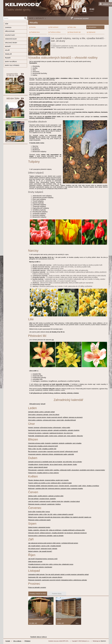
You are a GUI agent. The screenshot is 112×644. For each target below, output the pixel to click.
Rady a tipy (73, 27)
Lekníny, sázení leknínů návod (38, 467)
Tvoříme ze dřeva (55, 32)
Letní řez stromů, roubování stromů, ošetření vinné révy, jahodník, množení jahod (54, 501)
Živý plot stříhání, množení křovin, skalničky (42, 499)
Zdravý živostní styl (75, 32)
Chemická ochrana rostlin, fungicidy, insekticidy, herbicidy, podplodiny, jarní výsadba (55, 443)
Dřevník (59, 619)
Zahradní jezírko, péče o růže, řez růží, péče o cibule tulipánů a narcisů (51, 514)
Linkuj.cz (44, 637)
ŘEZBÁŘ (8, 58)
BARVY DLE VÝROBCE (12, 65)
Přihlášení (27, 641)
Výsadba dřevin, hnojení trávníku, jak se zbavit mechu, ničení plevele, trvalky (53, 464)
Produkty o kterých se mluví (38, 594)
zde (53, 340)
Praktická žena (35, 32)
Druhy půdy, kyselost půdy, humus (39, 512)
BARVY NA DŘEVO (11, 62)
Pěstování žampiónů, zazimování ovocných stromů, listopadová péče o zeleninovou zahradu (57, 580)
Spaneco (103, 641)
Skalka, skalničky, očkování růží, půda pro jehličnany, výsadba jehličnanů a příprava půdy (56, 530)
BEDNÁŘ (8, 46)
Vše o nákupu (17, 641)
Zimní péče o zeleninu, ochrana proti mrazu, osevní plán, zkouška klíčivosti (52, 420)
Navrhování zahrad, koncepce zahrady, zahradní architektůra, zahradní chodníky (54, 430)
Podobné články (57, 594)
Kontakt (8, 641)
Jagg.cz (39, 637)
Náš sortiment (54, 27)
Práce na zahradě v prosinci (37, 587)
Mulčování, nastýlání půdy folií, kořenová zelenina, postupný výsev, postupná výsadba (56, 488)
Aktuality (40, 18)
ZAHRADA (8, 28)
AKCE (31, 18)
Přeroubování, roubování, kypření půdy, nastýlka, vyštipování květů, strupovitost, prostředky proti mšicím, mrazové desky (67, 470)
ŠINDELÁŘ (8, 54)
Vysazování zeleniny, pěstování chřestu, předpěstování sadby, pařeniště (51, 454)
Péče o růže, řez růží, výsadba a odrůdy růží (42, 449)
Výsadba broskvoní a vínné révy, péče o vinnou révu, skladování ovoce (51, 564)
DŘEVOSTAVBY (10, 31)
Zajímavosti (92, 32)
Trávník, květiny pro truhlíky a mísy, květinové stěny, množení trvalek (50, 483)
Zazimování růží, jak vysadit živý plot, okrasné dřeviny (45, 577)
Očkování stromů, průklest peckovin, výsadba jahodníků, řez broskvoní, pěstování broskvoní (57, 533)
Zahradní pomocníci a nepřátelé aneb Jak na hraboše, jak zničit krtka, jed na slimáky (55, 462)
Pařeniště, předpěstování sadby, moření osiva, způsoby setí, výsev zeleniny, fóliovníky (56, 436)
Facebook (33, 637)
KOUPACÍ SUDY (10, 35)
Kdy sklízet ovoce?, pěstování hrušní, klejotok (43, 549)
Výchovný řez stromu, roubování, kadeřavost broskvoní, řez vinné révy (50, 433)
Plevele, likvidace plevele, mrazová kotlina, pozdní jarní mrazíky (48, 480)
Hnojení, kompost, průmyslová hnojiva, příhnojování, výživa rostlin (49, 428)
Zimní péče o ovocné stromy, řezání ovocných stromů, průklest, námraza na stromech (55, 417)
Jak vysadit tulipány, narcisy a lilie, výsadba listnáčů (45, 546)
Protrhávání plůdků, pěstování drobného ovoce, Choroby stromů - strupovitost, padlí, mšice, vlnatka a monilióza (64, 486)
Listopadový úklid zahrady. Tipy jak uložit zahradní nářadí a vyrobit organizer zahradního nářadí (58, 574)
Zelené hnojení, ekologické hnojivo (39, 527)
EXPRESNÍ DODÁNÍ (81, 18)
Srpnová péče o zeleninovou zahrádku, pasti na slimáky (46, 536)
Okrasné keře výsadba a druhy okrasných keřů (43, 446)
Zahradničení (92, 27)
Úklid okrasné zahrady (35, 562)
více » (50, 623)
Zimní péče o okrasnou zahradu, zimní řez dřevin (44, 415)
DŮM (7, 24)
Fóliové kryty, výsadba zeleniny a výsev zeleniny (43, 473)
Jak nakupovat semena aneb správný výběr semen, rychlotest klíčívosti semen (53, 543)
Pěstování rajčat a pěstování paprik (39, 520)
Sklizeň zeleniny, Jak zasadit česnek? (40, 551)
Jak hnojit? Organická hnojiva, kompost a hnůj (43, 559)
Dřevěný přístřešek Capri (36, 619)
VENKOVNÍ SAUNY (11, 39)
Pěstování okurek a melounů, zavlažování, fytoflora (44, 504)
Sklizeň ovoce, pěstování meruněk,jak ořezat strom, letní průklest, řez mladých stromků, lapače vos (60, 517)
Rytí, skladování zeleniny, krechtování (40, 567)
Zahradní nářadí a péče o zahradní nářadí (41, 412)
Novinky (33, 27)
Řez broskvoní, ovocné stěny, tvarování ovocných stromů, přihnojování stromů (53, 452)
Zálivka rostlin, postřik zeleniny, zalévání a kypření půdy (46, 496)
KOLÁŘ (7, 50)
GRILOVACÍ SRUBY (11, 43)
